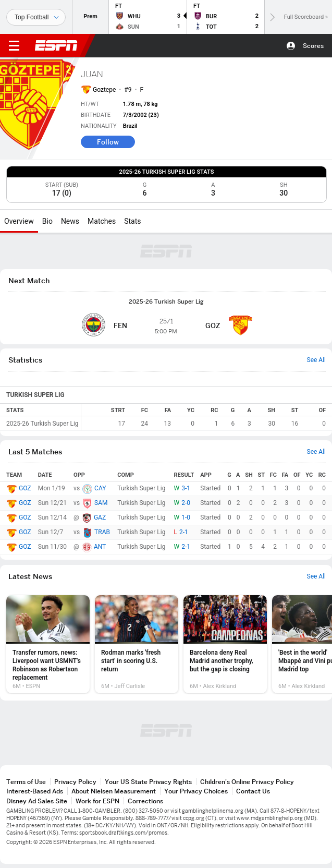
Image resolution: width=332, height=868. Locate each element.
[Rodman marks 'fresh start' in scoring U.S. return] (137, 644)
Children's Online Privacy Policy (247, 782)
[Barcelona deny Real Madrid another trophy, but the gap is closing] (225, 644)
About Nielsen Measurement (114, 791)
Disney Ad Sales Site (37, 801)
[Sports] (36, 17)
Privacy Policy (75, 782)
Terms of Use (26, 782)
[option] (48, 644)
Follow (108, 142)
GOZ (25, 488)
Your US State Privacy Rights (148, 782)
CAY (100, 488)
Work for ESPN (97, 801)
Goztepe (104, 90)
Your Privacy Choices (196, 791)
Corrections (145, 801)
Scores (313, 46)
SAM (101, 503)
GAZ (100, 517)
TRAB (102, 532)
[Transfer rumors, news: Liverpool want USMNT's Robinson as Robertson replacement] (48, 644)
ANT (100, 547)
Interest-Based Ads (35, 791)
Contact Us (253, 791)
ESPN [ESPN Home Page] (56, 45)
